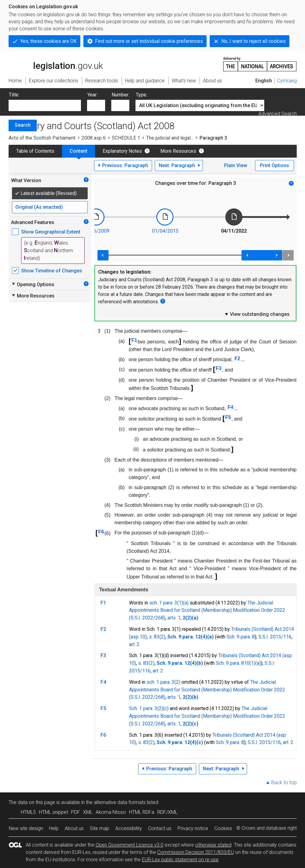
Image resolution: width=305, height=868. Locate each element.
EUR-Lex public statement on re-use (180, 860)
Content (78, 151)
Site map (99, 828)
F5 (228, 417)
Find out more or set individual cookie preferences (149, 41)
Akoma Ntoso (111, 812)
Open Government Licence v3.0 (130, 845)
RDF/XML (167, 812)
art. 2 (134, 644)
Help (54, 828)
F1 (134, 340)
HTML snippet (53, 812)
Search (23, 125)
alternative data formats (120, 802)
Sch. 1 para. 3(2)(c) (149, 708)
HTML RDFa (142, 812)
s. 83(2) (157, 637)
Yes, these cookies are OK (48, 41)
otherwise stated (213, 845)
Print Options (274, 165)
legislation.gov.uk (56, 64)
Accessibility (129, 828)
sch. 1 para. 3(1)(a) (169, 603)
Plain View (236, 165)
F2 (237, 359)
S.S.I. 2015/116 (275, 637)
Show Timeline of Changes (52, 271)
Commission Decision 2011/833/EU (196, 852)
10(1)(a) (252, 663)
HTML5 (28, 812)
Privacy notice (193, 828)
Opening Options (33, 284)
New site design (26, 828)
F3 (219, 368)
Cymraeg (287, 81)
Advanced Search (278, 114)
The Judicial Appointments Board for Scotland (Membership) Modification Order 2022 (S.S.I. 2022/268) (207, 610)
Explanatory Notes (122, 151)
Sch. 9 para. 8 (241, 637)
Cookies (223, 828)
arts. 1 (174, 618)
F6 (101, 532)
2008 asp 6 (94, 138)
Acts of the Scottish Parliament (42, 138)
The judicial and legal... (170, 138)
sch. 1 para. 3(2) (163, 682)
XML (88, 812)
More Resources (178, 151)
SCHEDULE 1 (126, 138)
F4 (230, 407)
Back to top (284, 782)
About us (74, 828)
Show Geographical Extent (51, 232)
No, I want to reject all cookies (254, 41)
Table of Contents (35, 151)
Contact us (160, 828)
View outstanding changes (257, 314)
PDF (76, 812)
